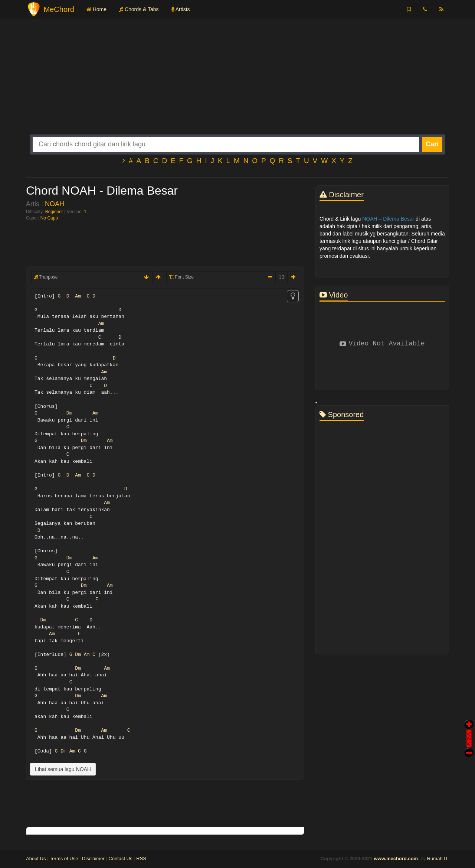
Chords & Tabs (139, 9)
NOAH (55, 204)
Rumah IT (438, 859)
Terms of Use (64, 859)
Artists (181, 9)
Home (96, 9)
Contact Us (120, 859)
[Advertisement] (237, 82)
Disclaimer (93, 859)
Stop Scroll (469, 747)
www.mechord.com (396, 859)
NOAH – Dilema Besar (388, 219)
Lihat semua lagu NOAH (63, 769)
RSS (141, 859)
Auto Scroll (469, 728)
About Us (36, 859)
